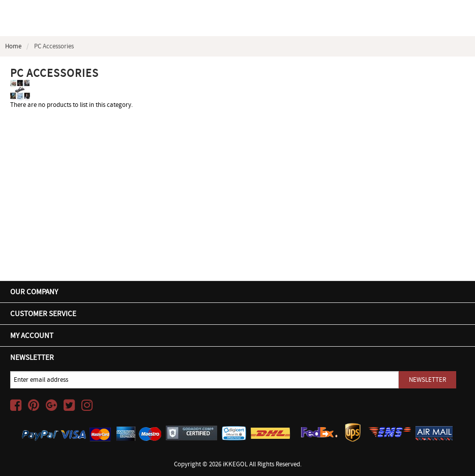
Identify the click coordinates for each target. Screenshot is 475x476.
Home (13, 46)
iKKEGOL (235, 464)
